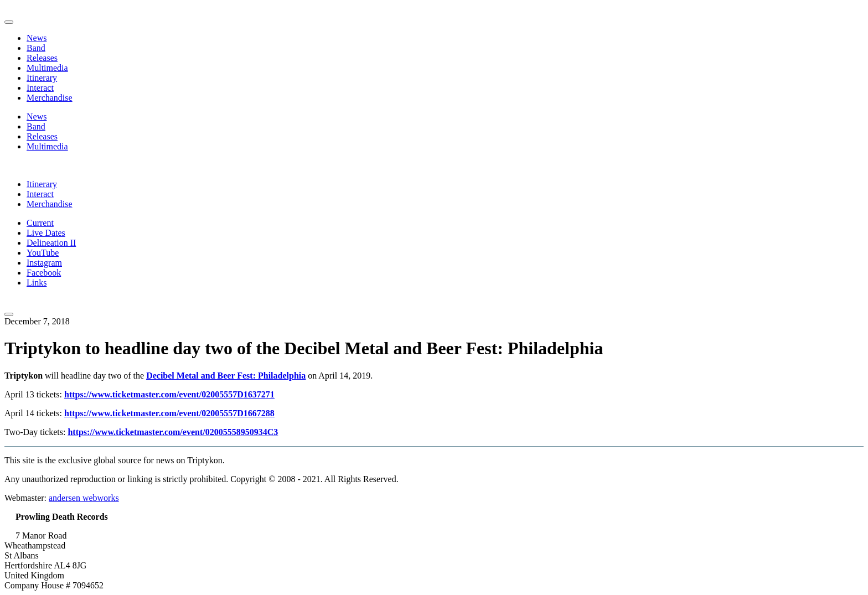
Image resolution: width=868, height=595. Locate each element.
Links (37, 283)
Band (36, 48)
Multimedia (47, 68)
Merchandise (50, 98)
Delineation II (51, 243)
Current (40, 223)
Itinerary (42, 78)
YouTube (43, 253)
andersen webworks (84, 498)
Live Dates (46, 233)
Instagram (44, 263)
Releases (42, 58)
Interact (40, 88)
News (37, 38)
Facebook (44, 273)
